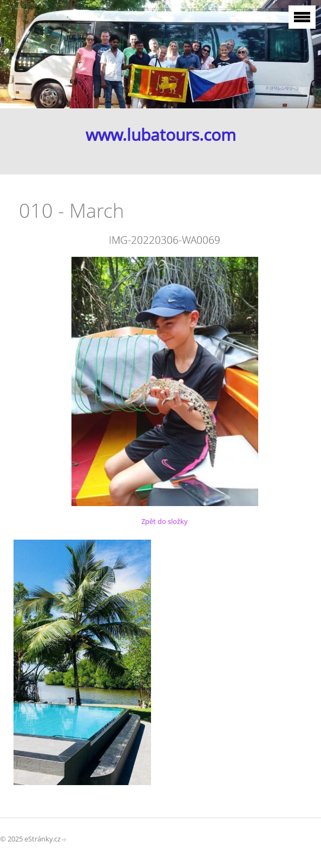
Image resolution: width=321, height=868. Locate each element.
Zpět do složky (165, 521)
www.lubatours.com (161, 135)
